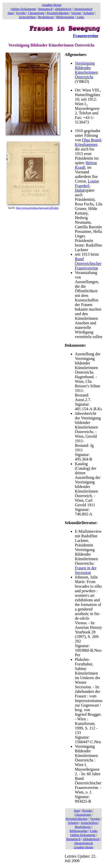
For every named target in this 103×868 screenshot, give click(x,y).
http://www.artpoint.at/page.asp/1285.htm (37, 208)
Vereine (76, 13)
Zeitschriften (27, 17)
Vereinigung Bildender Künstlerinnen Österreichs (86, 70)
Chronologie (36, 13)
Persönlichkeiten (58, 13)
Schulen (89, 13)
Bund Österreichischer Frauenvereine (88, 263)
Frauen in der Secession (86, 570)
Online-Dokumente (23, 9)
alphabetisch (63, 9)
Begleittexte (46, 17)
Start (11, 13)
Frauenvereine (86, 36)
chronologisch (83, 9)
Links (80, 17)
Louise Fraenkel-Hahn (87, 186)
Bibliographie (65, 17)
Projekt (21, 13)
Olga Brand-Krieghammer (89, 142)
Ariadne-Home (52, 5)
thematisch (45, 9)
